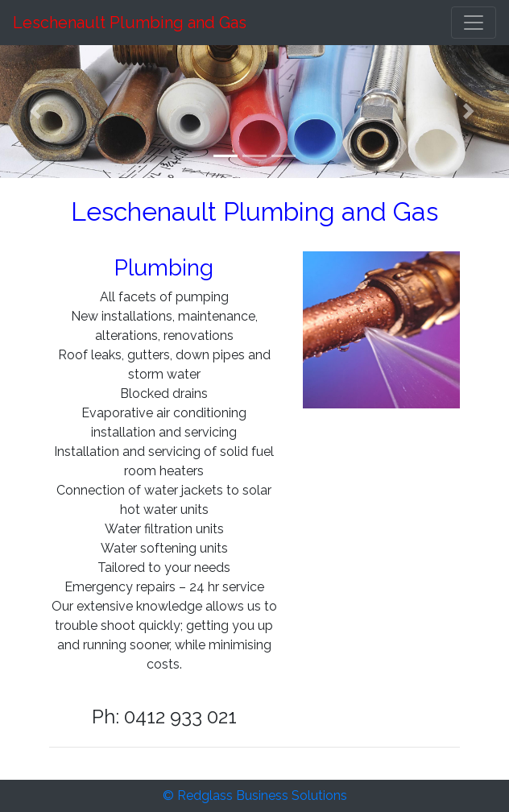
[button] (38, 112)
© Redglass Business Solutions (255, 795)
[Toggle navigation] (474, 23)
